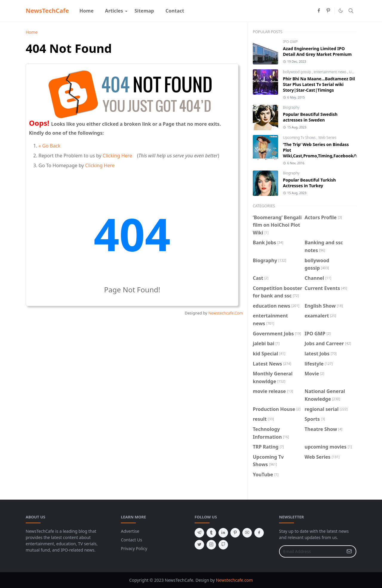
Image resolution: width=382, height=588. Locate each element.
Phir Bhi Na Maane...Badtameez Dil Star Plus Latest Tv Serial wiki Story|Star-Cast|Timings (319, 84)
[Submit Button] (349, 551)
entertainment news (330, 72)
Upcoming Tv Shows (300, 138)
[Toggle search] (351, 11)
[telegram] (199, 533)
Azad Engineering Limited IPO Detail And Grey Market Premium (317, 51)
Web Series (327, 138)
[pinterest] (328, 11)
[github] (223, 545)
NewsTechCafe (47, 11)
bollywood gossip (297, 72)
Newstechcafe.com (234, 580)
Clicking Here (117, 156)
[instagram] (211, 545)
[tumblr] (211, 533)
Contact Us (131, 540)
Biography (291, 107)
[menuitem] (87, 11)
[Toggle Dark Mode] (341, 11)
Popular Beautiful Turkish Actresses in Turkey (309, 183)
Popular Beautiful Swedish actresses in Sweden (310, 117)
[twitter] (199, 545)
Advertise (130, 531)
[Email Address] (311, 551)
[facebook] (319, 11)
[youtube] (247, 533)
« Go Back (49, 146)
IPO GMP (290, 42)
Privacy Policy (134, 548)
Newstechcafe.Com (226, 313)
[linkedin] (223, 533)
